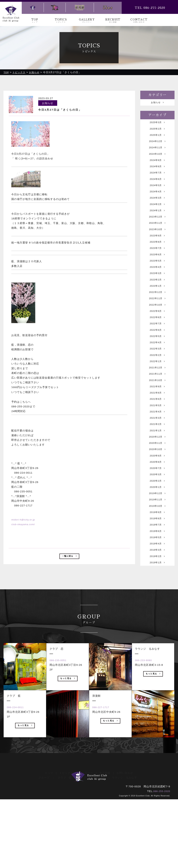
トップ (49, 838)
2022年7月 (157, 357)
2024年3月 (157, 211)
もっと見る (25, 806)
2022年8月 (157, 350)
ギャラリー (86, 838)
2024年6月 (157, 189)
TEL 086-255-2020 (150, 8)
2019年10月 (157, 568)
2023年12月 (157, 233)
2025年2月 (157, 131)
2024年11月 (157, 153)
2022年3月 (157, 386)
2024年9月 (157, 168)
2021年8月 (157, 437)
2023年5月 (157, 284)
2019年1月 (157, 634)
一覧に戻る (69, 557)
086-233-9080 (146, 740)
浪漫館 (102, 842)
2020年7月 (157, 525)
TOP (35, 21)
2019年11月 (157, 561)
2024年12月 (157, 146)
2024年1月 (157, 226)
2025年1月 (157, 138)
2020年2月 (157, 539)
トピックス (66, 838)
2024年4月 (157, 204)
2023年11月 (157, 240)
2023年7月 (157, 270)
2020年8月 (157, 517)
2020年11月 (157, 495)
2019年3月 (157, 619)
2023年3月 (157, 299)
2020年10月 (157, 503)
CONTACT (139, 21)
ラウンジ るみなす (124, 842)
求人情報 (105, 838)
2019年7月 (157, 590)
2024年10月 (157, 160)
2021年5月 (157, 452)
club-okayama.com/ (24, 524)
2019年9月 (157, 576)
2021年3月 (157, 466)
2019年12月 (157, 554)
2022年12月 (157, 321)
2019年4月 (157, 612)
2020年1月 (157, 546)
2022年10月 (157, 335)
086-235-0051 (61, 740)
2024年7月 (157, 182)
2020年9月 (157, 510)
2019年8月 (157, 583)
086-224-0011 (18, 787)
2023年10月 (157, 248)
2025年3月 (157, 124)
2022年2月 (157, 393)
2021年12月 (157, 408)
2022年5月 (157, 372)
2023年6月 (157, 277)
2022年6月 (157, 364)
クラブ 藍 (65, 842)
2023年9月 (157, 255)
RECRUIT (113, 21)
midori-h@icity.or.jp (24, 519)
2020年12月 (157, 488)
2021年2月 (157, 474)
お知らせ (157, 103)
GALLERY (87, 21)
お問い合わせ (125, 838)
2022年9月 (157, 342)
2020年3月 (157, 532)
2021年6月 (157, 444)
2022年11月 (157, 328)
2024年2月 (157, 219)
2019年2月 (157, 627)
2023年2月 (157, 306)
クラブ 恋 (85, 842)
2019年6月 (157, 597)
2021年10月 (157, 423)
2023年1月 (157, 313)
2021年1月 (157, 481)
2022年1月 (157, 401)
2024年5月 (157, 197)
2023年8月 (157, 262)
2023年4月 (157, 291)
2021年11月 (157, 415)
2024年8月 (157, 175)
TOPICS (61, 21)
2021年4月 (157, 459)
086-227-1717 (104, 787)
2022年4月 (157, 379)
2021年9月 (157, 430)
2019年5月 (157, 605)
